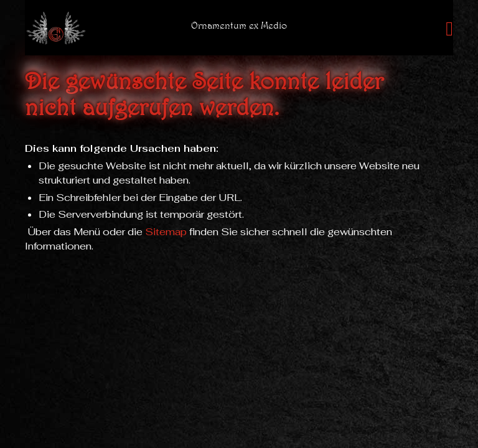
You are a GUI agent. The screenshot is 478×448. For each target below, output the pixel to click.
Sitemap (166, 232)
